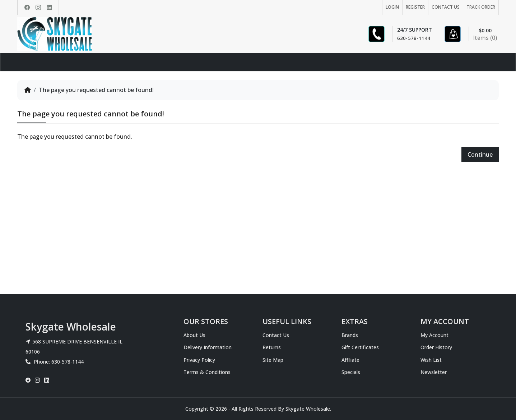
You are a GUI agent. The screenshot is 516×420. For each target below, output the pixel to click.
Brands (350, 335)
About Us (194, 335)
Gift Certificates (360, 347)
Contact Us (276, 335)
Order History (436, 347)
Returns (272, 347)
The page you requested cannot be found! (96, 90)
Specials (351, 372)
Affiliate (350, 360)
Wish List (431, 360)
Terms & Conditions (207, 372)
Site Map (273, 360)
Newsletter (434, 372)
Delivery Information (208, 347)
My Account (434, 335)
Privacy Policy (199, 360)
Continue (480, 154)
